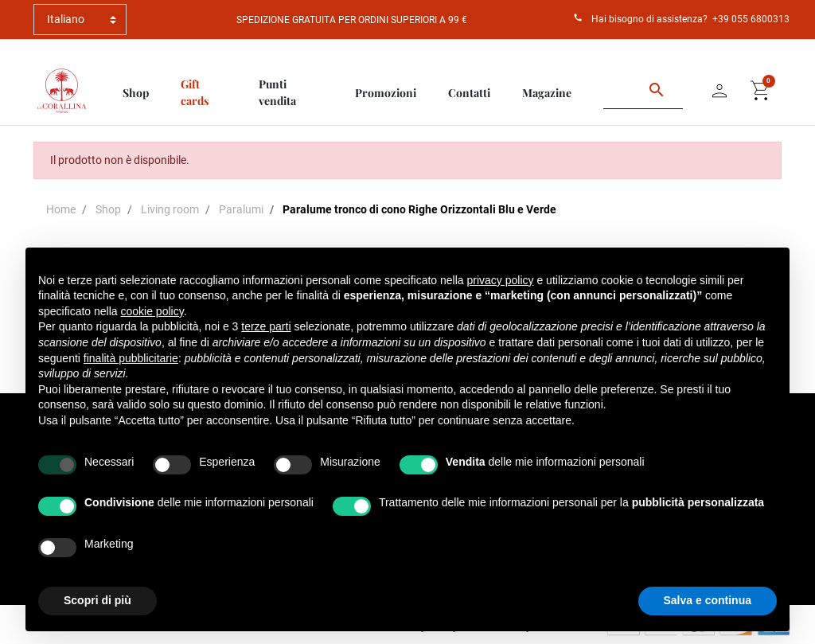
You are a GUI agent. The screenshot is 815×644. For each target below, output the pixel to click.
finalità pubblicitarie (131, 358)
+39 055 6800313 (751, 19)
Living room (170, 209)
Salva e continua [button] (708, 600)
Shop (108, 209)
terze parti (266, 326)
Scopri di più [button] (97, 600)
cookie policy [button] (152, 311)
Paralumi (241, 209)
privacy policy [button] (501, 280)
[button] (761, 91)
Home (61, 209)
